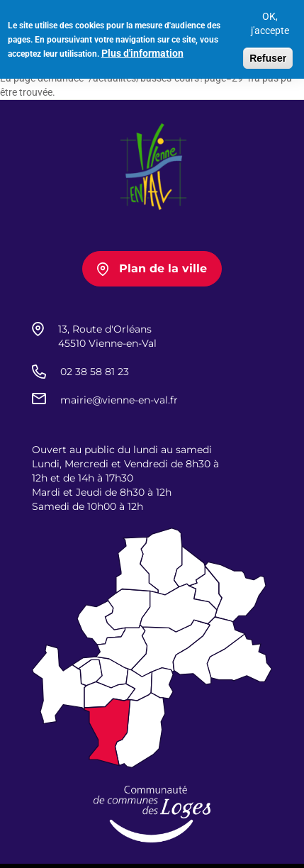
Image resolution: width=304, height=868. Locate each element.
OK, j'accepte (270, 21)
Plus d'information (142, 50)
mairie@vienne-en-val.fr (119, 400)
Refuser (268, 55)
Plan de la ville (163, 268)
